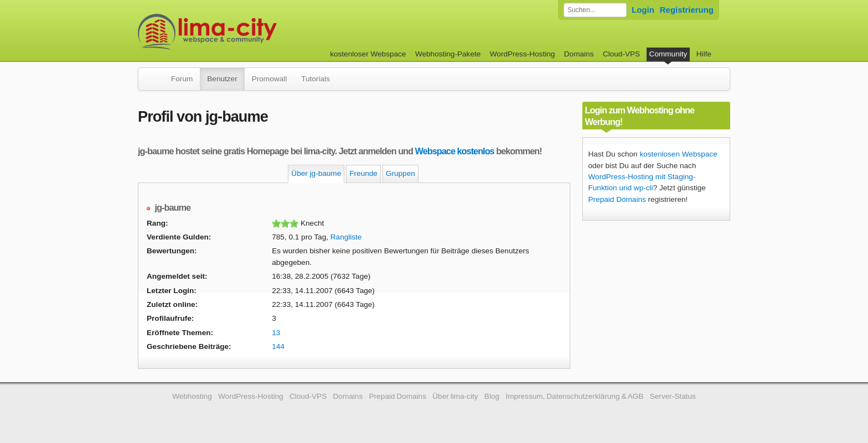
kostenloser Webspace (368, 54)
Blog (492, 396)
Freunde (363, 173)
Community (668, 54)
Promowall (269, 79)
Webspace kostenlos (455, 151)
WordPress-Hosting (523, 54)
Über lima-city (455, 396)
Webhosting (192, 396)
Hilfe (704, 54)
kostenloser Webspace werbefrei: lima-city (249, 32)
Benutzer (222, 79)
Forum (182, 79)
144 (278, 346)
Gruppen (401, 173)
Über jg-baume (316, 173)
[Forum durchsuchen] (595, 10)
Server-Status (673, 396)
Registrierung (687, 10)
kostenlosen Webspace (678, 154)
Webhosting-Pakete (448, 54)
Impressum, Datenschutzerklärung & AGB (574, 396)
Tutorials (316, 79)
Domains (579, 54)
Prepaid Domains (617, 199)
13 (276, 333)
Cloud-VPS (621, 54)
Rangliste (346, 237)
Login (643, 10)
